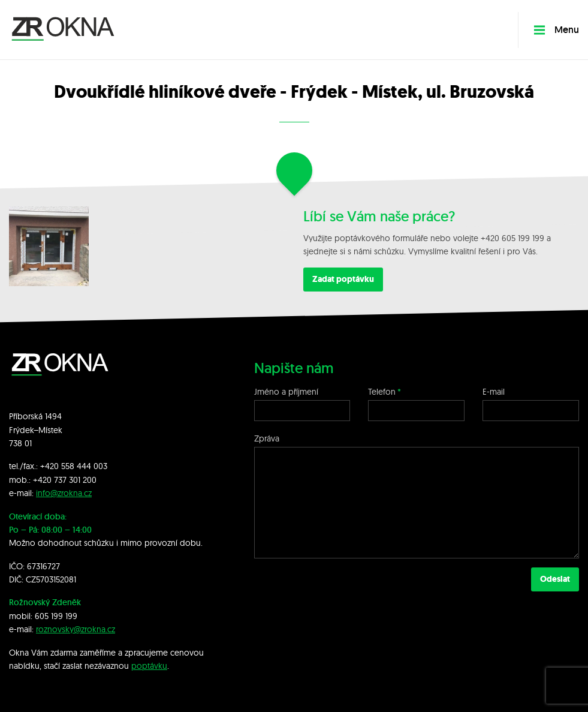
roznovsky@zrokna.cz (76, 629)
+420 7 (46, 480)
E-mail (494, 392)
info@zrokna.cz (64, 493)
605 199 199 (56, 616)
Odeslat (555, 579)
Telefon (382, 392)
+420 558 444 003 (74, 466)
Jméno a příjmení (286, 392)
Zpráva (267, 438)
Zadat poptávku (343, 279)
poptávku (149, 666)
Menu (556, 30)
